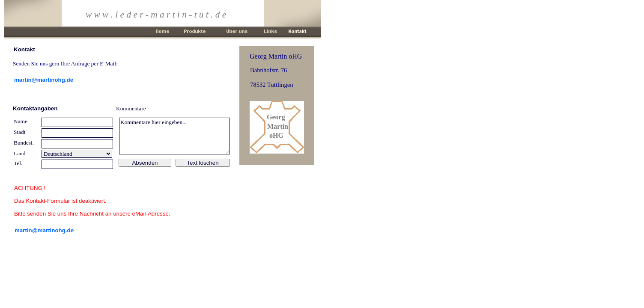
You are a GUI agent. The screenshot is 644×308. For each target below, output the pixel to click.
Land (19, 153)
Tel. (18, 163)
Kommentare (131, 108)
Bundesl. (24, 143)
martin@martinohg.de (44, 230)
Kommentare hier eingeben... (174, 136)
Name (21, 121)
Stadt (19, 132)
